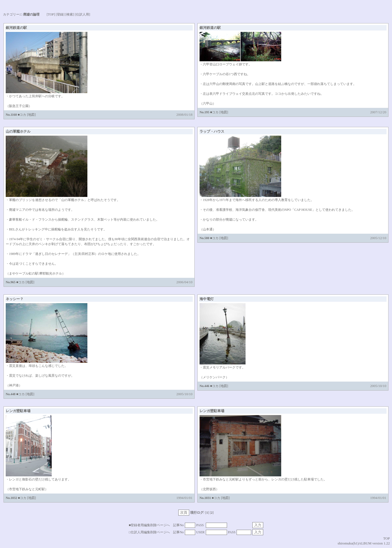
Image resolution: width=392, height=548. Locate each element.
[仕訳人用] (82, 14)
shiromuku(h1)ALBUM (354, 543)
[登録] (60, 14)
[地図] (31, 115)
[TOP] (51, 14)
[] (212, 513)
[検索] (70, 14)
